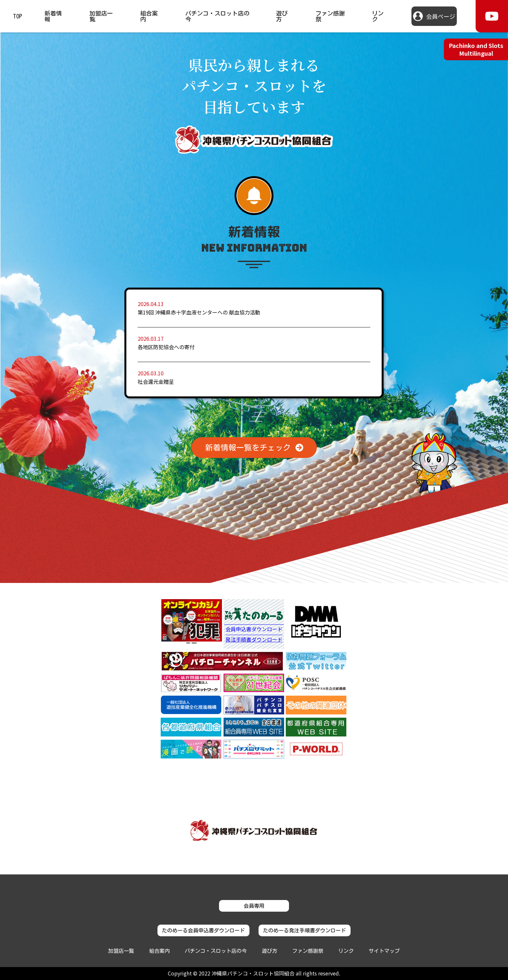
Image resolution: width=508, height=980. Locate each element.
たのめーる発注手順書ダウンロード (305, 930)
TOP (17, 16)
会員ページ (441, 16)
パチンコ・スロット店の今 (217, 16)
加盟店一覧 (101, 16)
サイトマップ (384, 951)
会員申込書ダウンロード (254, 630)
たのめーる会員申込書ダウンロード (203, 930)
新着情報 (53, 16)
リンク (378, 16)
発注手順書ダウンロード (254, 639)
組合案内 (149, 16)
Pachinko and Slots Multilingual (476, 49)
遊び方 (282, 16)
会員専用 (254, 906)
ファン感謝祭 (330, 16)
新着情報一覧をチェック (248, 448)
